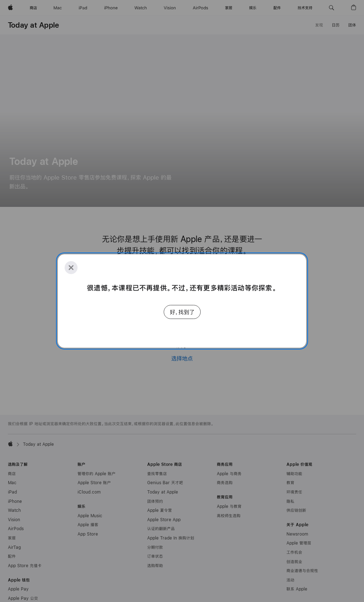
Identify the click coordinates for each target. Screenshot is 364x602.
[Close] (71, 268)
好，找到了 (182, 312)
